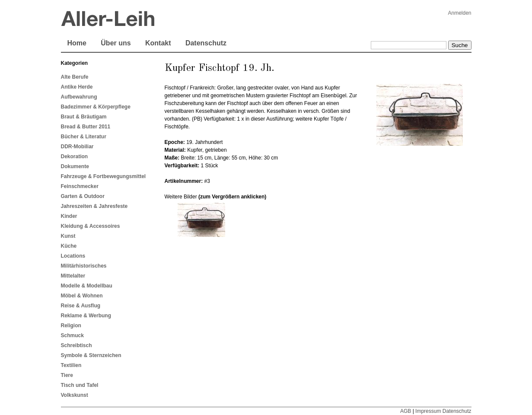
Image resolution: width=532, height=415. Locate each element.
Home (77, 43)
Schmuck (72, 335)
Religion (71, 326)
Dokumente (75, 166)
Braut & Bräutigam (84, 117)
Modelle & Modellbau (87, 286)
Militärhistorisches (84, 266)
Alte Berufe (75, 77)
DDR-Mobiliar (77, 147)
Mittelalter (73, 276)
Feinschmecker (80, 186)
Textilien (71, 365)
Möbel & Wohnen (82, 296)
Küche (69, 246)
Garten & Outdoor (83, 196)
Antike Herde (77, 87)
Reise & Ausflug (81, 306)
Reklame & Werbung (86, 316)
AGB (406, 411)
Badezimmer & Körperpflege (96, 107)
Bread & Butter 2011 (86, 127)
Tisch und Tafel (80, 385)
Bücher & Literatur (84, 137)
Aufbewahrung (79, 97)
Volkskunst (75, 395)
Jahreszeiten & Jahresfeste (94, 206)
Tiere (67, 375)
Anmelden (459, 13)
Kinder (69, 216)
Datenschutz (206, 43)
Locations (73, 256)
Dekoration (75, 156)
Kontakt (158, 43)
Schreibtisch (76, 345)
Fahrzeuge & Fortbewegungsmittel (104, 176)
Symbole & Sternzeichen (91, 355)
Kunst (68, 236)
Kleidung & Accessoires (91, 226)
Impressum (428, 411)
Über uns (116, 43)
